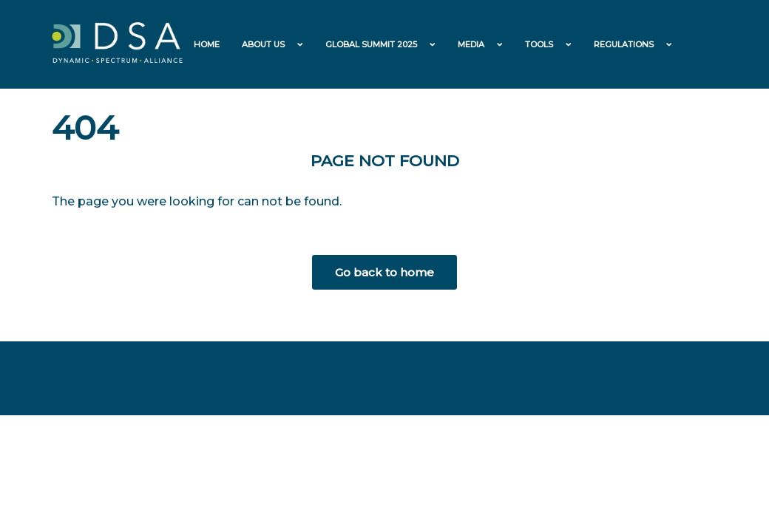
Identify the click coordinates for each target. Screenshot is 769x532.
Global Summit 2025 (371, 44)
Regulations (624, 44)
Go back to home (384, 272)
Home (207, 44)
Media (471, 44)
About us (263, 44)
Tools (539, 44)
